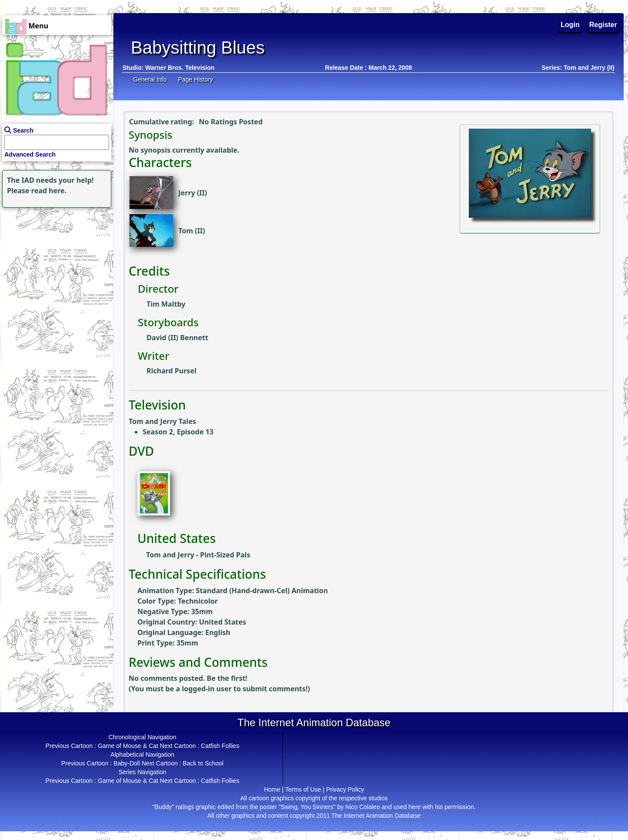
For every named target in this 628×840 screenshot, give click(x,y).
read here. (49, 191)
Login (570, 25)
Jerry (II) (193, 193)
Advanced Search (30, 154)
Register (603, 25)
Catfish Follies (220, 746)
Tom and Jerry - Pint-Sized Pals (198, 555)
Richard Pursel (171, 371)
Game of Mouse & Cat (128, 746)
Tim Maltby (166, 304)
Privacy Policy (345, 789)
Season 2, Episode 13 (178, 432)
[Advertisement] (55, 264)
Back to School (203, 763)
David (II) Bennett (177, 338)
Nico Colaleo (363, 807)
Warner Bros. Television (180, 68)
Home (272, 789)
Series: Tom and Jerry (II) (578, 68)
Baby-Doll (127, 763)
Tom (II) (192, 231)
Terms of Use (303, 789)
